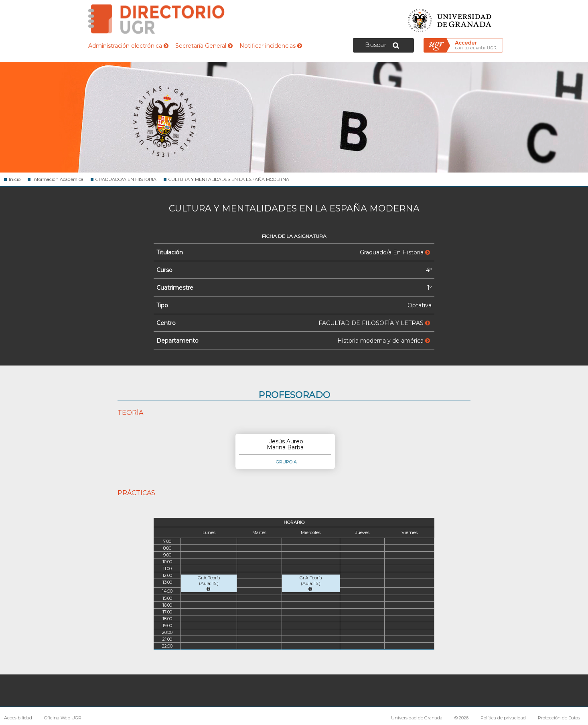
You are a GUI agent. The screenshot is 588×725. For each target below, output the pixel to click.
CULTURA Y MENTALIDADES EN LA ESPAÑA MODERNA (229, 179)
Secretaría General (204, 46)
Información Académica (58, 179)
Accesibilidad (18, 718)
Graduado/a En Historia (395, 252)
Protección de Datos (559, 718)
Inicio (15, 179)
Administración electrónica (128, 46)
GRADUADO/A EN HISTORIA (126, 179)
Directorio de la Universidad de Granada (156, 19)
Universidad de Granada (450, 18)
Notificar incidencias (271, 46)
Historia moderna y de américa (384, 341)
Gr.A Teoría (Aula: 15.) (209, 583)
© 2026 (461, 718)
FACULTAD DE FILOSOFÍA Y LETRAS (374, 323)
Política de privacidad (503, 718)
